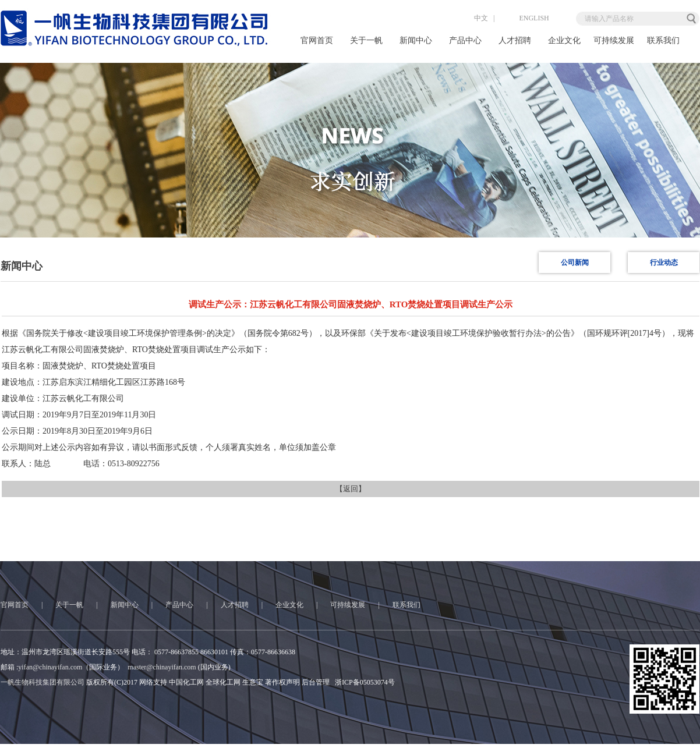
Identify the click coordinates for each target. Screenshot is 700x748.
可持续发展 (614, 40)
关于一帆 (366, 40)
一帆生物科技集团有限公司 (43, 682)
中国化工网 (186, 682)
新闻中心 (416, 40)
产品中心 (465, 40)
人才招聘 (515, 40)
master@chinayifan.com (162, 667)
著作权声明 (282, 682)
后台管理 (316, 682)
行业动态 (664, 263)
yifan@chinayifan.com (50, 667)
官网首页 (317, 40)
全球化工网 (223, 682)
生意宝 (253, 682)
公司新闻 (575, 263)
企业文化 (564, 40)
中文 (471, 18)
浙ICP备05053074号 (365, 682)
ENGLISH (524, 18)
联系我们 (663, 40)
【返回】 (351, 489)
